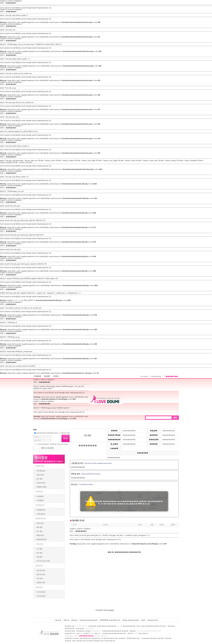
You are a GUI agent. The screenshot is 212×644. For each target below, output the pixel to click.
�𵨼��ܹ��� (143, 620)
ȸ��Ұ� (58, 620)
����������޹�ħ (89, 620)
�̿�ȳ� (66, 620)
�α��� (144, 376)
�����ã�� (172, 376)
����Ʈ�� (153, 620)
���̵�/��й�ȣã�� (59, 444)
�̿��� (74, 620)
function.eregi (18, 300)
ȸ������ (156, 376)
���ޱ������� (131, 620)
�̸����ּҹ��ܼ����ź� (110, 620)
